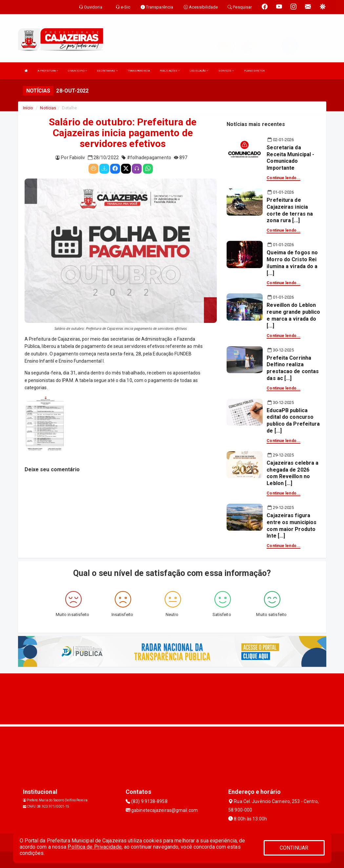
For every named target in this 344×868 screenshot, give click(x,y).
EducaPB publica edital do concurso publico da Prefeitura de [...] (293, 421)
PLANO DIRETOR (254, 71)
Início (28, 108)
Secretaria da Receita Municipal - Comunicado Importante (290, 158)
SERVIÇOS (226, 71)
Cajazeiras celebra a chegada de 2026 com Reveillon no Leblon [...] (293, 473)
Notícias (48, 108)
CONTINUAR (294, 848)
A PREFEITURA (48, 71)
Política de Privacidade (94, 847)
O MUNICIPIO (77, 71)
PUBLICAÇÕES (170, 71)
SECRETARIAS (107, 71)
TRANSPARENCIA (139, 71)
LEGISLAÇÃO (199, 71)
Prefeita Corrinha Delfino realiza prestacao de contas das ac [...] (293, 368)
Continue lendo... (283, 178)
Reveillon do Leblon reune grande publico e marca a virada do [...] (293, 315)
